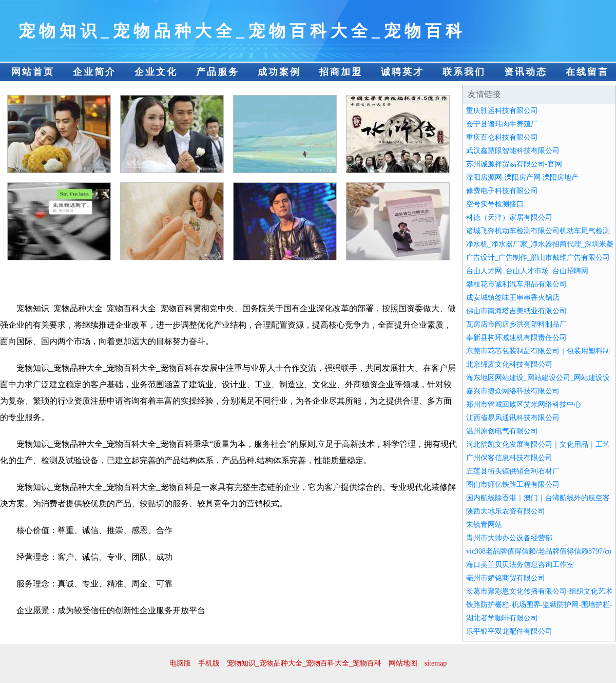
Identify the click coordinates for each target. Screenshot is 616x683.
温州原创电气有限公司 (502, 431)
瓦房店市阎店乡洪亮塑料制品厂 (516, 324)
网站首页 (33, 72)
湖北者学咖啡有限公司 (502, 618)
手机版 (209, 663)
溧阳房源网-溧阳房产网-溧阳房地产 (522, 177)
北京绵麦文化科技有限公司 (509, 364)
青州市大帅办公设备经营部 (509, 538)
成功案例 (279, 72)
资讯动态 (526, 72)
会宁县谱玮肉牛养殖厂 (502, 124)
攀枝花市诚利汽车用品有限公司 (516, 284)
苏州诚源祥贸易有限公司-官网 (514, 164)
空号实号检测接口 (495, 204)
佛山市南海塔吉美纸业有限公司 (516, 311)
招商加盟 (341, 72)
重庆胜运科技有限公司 (502, 111)
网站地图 (403, 663)
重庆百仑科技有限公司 (502, 137)
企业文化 (156, 72)
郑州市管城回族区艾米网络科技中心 (524, 404)
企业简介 (94, 72)
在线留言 (587, 72)
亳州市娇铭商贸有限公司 (506, 578)
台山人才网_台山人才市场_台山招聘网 (527, 271)
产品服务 (218, 72)
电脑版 (180, 663)
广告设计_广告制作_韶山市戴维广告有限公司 (538, 258)
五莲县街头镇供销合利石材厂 (513, 471)
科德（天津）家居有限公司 (509, 217)
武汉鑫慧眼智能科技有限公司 (513, 151)
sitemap (436, 663)
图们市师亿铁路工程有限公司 (513, 485)
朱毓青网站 (484, 525)
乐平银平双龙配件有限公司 (509, 631)
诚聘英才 (402, 72)
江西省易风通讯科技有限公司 (513, 418)
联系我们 (464, 72)
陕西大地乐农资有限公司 (506, 511)
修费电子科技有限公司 (502, 191)
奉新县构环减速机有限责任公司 (516, 338)
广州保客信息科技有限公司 (509, 458)
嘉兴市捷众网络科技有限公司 (513, 391)
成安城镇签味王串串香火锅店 (513, 298)
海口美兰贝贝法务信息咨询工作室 (520, 565)
